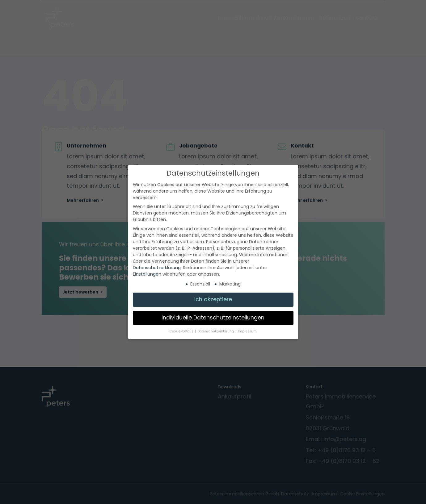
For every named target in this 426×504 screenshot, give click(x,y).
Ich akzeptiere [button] (213, 299)
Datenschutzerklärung (157, 268)
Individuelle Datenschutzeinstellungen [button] (213, 318)
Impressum (247, 331)
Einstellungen (147, 274)
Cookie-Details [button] (182, 331)
